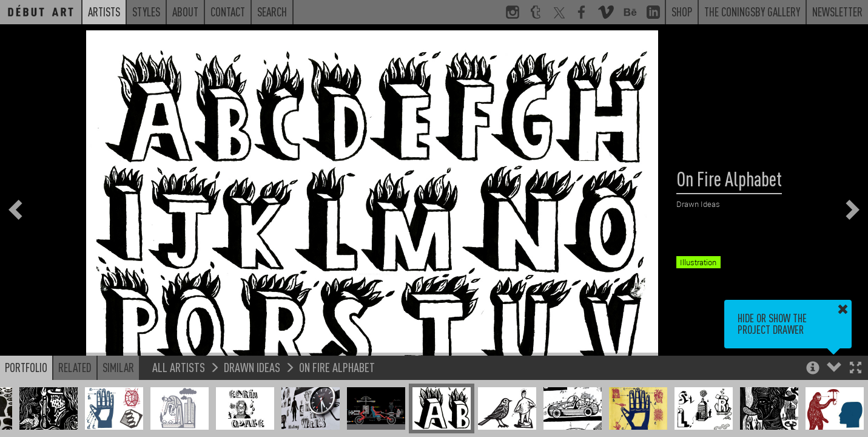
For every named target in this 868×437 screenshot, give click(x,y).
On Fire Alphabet (337, 367)
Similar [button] (118, 367)
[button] (856, 369)
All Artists (179, 367)
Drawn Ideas (252, 367)
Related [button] (75, 367)
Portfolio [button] (26, 367)
